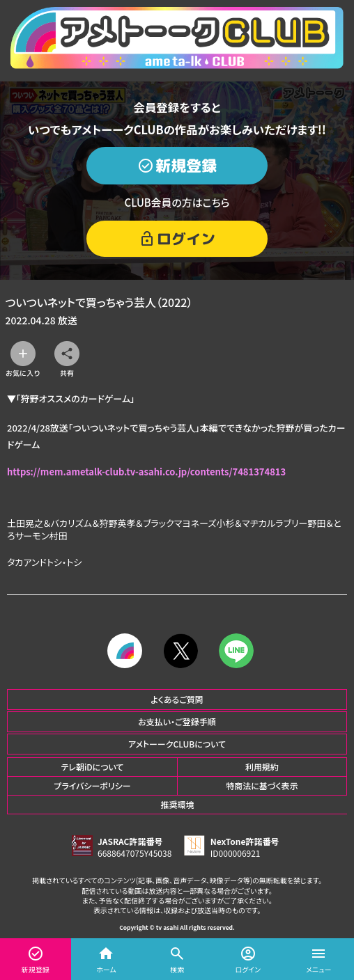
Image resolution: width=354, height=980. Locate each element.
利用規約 (262, 767)
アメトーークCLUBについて (177, 744)
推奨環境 (177, 804)
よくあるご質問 (177, 699)
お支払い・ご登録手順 (177, 721)
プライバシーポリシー (92, 785)
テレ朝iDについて (92, 767)
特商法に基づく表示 (262, 785)
